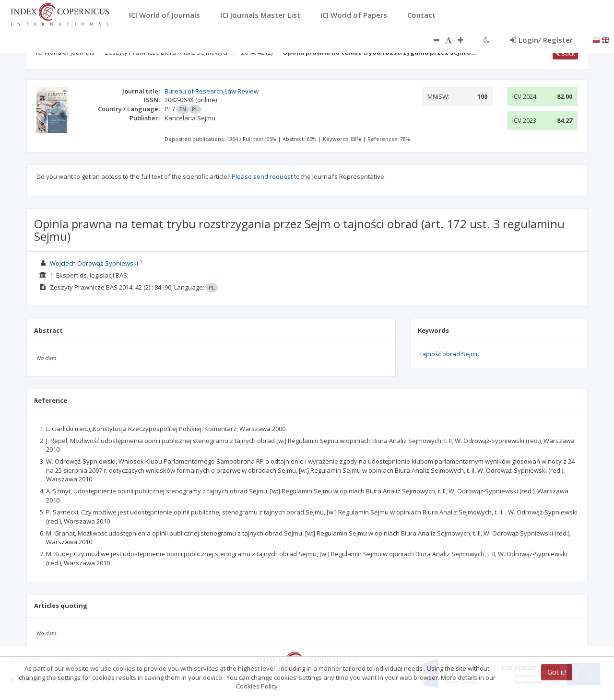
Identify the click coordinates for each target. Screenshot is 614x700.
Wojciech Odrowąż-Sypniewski (94, 263)
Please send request (262, 176)
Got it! (557, 672)
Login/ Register (541, 40)
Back (565, 53)
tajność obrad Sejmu (450, 354)
